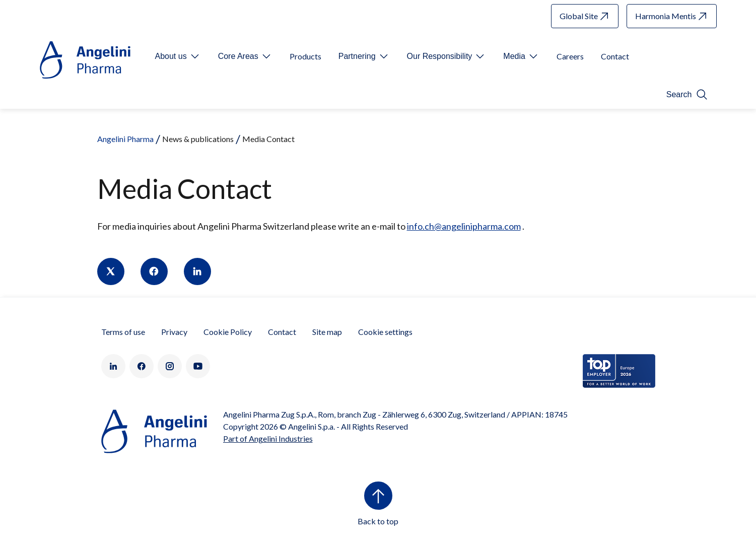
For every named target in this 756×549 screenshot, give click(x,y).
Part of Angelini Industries (268, 438)
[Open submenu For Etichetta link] (178, 56)
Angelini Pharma (125, 139)
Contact (282, 332)
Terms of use (123, 332)
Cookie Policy (228, 332)
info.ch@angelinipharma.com (464, 226)
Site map (327, 332)
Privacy (174, 332)
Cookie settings (385, 332)
